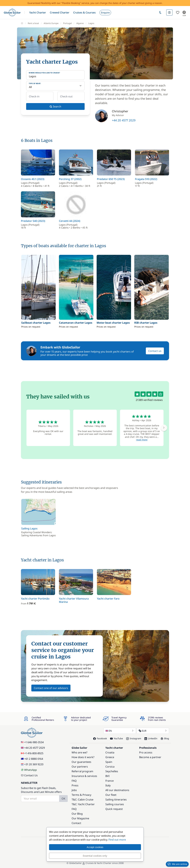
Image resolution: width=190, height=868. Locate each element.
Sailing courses (115, 804)
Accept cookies (95, 847)
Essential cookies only (95, 856)
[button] (38, 12)
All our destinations (117, 790)
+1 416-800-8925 (32, 753)
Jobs (74, 790)
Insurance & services (84, 776)
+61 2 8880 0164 (32, 759)
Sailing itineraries (116, 800)
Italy (108, 785)
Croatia (110, 752)
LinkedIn (151, 738)
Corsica (110, 767)
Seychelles (112, 771)
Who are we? (79, 752)
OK (63, 799)
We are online (177, 864)
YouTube (117, 738)
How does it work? (83, 757)
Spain (109, 762)
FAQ (74, 781)
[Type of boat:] (55, 86)
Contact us (155, 351)
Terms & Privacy (81, 795)
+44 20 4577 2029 (124, 120)
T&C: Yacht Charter (83, 804)
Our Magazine (80, 818)
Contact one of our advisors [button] (51, 688)
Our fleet (111, 795)
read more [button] (142, 440)
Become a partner (150, 757)
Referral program (82, 771)
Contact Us (29, 775)
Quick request (114, 809)
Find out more (117, 840)
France (110, 781)
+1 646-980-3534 (32, 742)
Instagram (134, 738)
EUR (153, 731)
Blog (165, 738)
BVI (107, 776)
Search (55, 106)
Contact (76, 823)
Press (75, 785)
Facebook (100, 738)
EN (120, 731)
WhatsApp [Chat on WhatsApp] (29, 770)
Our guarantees (81, 762)
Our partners (80, 767)
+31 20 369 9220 (32, 764)
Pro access (146, 752)
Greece (110, 757)
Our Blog (77, 814)
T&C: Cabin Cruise (82, 800)
